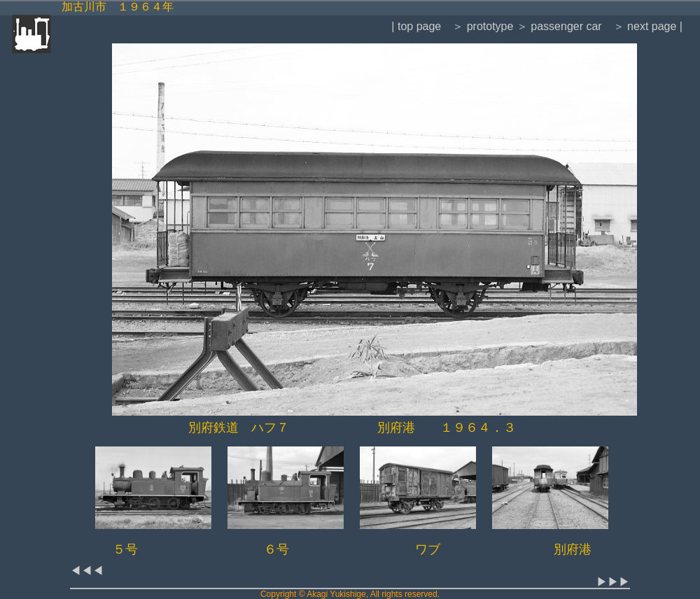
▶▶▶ (613, 582)
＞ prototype (483, 26)
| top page (416, 26)
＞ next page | (648, 26)
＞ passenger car (557, 26)
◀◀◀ (87, 571)
